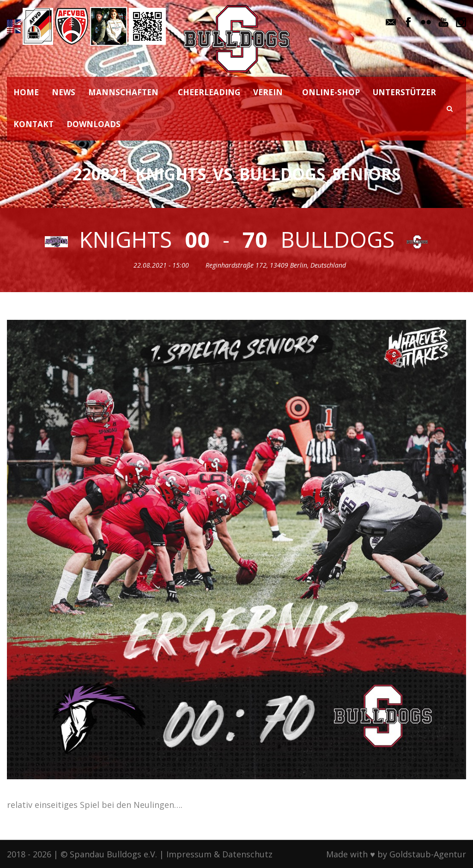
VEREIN (268, 92)
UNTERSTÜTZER (404, 92)
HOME (26, 92)
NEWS (64, 92)
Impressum (189, 854)
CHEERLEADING (209, 92)
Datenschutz (247, 854)
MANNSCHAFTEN (123, 92)
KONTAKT (33, 124)
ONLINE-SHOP (331, 92)
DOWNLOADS (94, 124)
